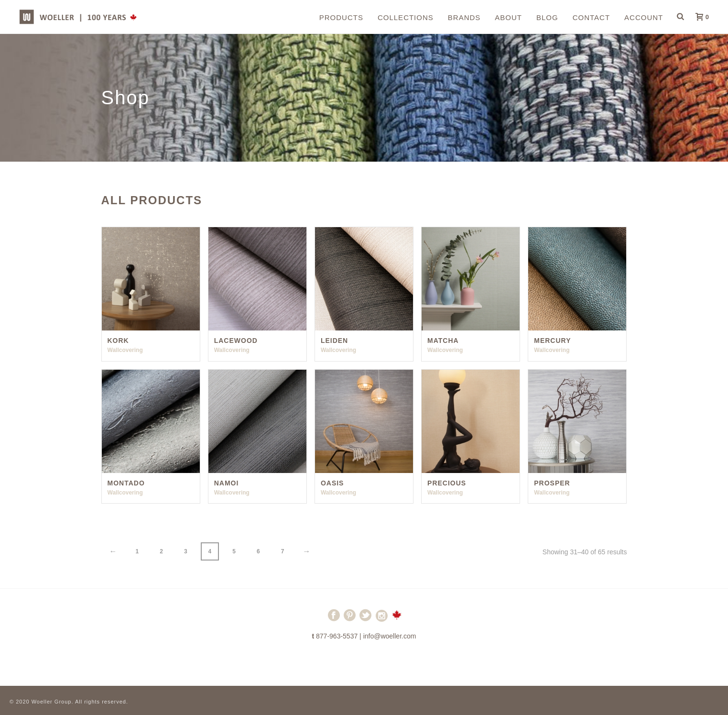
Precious (447, 483)
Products (341, 17)
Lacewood (236, 341)
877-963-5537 (337, 636)
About (508, 17)
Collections (406, 17)
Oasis (332, 483)
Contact (591, 17)
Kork (118, 341)
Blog (547, 17)
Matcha (443, 341)
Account (644, 17)
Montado (126, 483)
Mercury (552, 341)
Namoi (227, 483)
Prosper (552, 483)
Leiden (334, 341)
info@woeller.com (390, 636)
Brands (464, 17)
